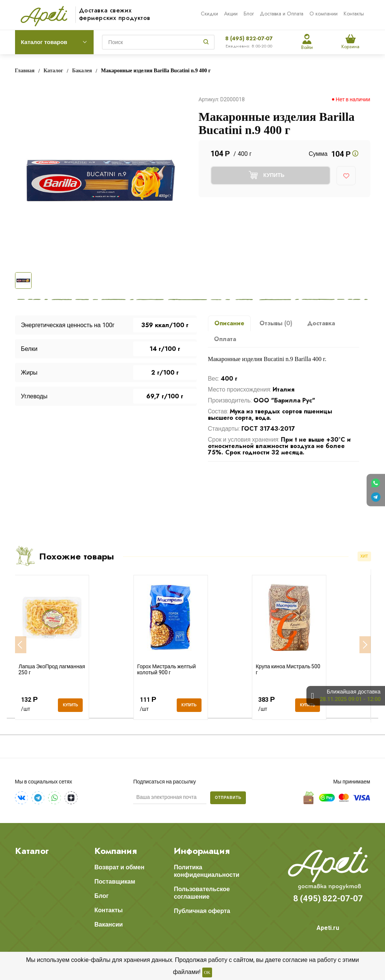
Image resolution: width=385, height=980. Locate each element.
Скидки (209, 14)
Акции (231, 14)
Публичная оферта (202, 911)
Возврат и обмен (119, 867)
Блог (249, 14)
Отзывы (276, 323)
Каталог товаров (44, 42)
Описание (229, 323)
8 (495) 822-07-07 (249, 38)
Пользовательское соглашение (202, 893)
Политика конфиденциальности (206, 871)
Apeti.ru (328, 928)
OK (207, 972)
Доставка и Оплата (282, 14)
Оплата (225, 339)
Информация (202, 851)
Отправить (228, 798)
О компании (324, 14)
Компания (116, 851)
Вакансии (109, 924)
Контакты (354, 14)
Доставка (321, 323)
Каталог (32, 851)
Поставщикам (115, 882)
